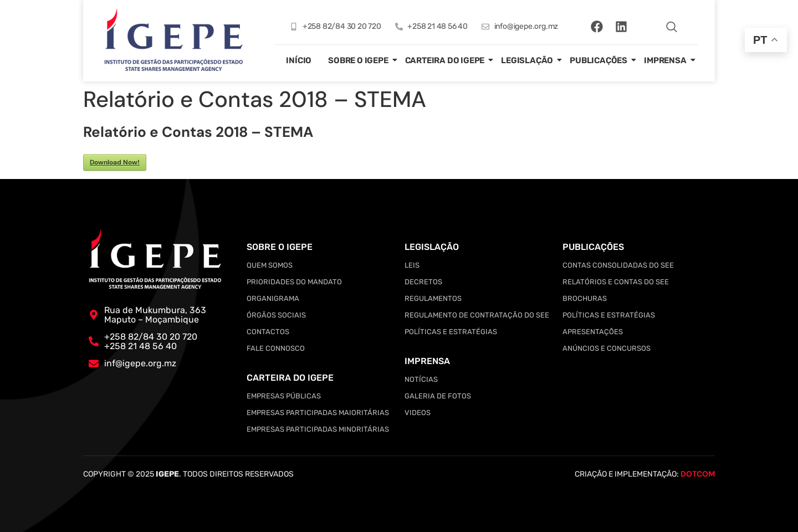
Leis (412, 265)
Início (299, 60)
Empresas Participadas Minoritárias (318, 429)
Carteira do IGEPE (445, 60)
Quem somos (270, 265)
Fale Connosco (276, 348)
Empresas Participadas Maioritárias (318, 413)
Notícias (421, 379)
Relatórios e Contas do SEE (616, 282)
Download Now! (115, 162)
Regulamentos (433, 298)
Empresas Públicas (284, 396)
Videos (418, 413)
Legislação (527, 60)
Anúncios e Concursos (607, 348)
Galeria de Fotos (438, 396)
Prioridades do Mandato (294, 282)
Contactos (268, 332)
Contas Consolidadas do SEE (618, 265)
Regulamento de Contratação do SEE (477, 315)
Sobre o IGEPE (358, 60)
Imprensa (665, 60)
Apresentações (593, 332)
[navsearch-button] (672, 27)
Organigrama (273, 298)
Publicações (598, 60)
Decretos (423, 282)
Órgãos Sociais (276, 315)
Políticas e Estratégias (451, 332)
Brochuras (585, 298)
